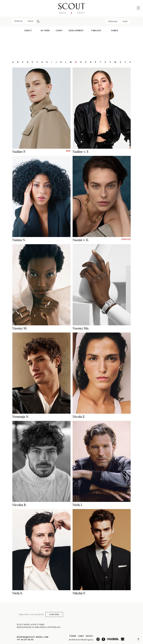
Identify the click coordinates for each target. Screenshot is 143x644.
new (125, 21)
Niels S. (18, 593)
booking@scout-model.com (33, 637)
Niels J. (78, 505)
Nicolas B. (19, 505)
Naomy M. (20, 328)
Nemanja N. (21, 417)
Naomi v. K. (81, 240)
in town (45, 31)
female (19, 21)
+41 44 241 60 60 (25, 640)
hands (115, 31)
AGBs (81, 636)
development (76, 31)
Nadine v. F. (81, 152)
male (31, 21)
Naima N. (19, 240)
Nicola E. (79, 417)
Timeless (96, 31)
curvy (59, 31)
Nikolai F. (79, 593)
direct (28, 31)
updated (113, 21)
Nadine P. (19, 152)
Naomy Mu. (81, 328)
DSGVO (89, 636)
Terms (73, 636)
